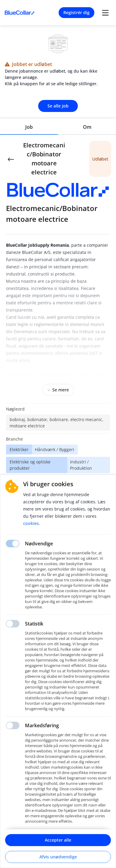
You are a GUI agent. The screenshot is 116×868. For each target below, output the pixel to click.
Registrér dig (76, 12)
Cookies (31, 523)
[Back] (11, 159)
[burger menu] (105, 13)
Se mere (58, 390)
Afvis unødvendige (58, 857)
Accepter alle (58, 840)
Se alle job (58, 106)
